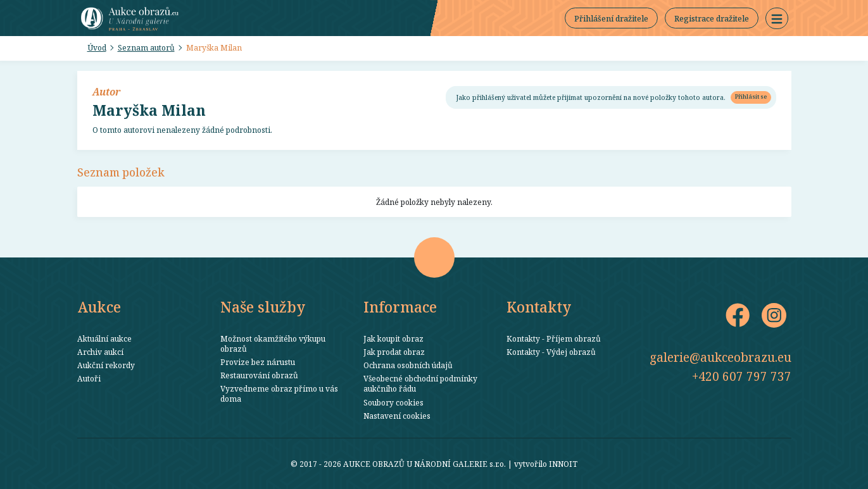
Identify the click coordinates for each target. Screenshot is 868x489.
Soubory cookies (393, 402)
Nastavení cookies (397, 416)
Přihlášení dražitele (611, 18)
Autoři (89, 378)
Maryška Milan (214, 47)
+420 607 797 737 (742, 376)
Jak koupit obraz (393, 338)
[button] (777, 18)
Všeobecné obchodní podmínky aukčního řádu (420, 383)
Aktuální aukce (104, 338)
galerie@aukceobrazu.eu (720, 357)
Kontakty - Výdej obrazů (551, 352)
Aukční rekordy (106, 365)
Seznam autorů (146, 47)
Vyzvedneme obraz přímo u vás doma (279, 393)
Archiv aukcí (100, 352)
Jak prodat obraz (394, 352)
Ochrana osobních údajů (408, 365)
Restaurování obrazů (259, 375)
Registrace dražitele (712, 18)
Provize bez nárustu (258, 362)
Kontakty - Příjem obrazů (554, 338)
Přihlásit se (751, 96)
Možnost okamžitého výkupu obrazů (273, 344)
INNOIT (563, 464)
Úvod (97, 47)
